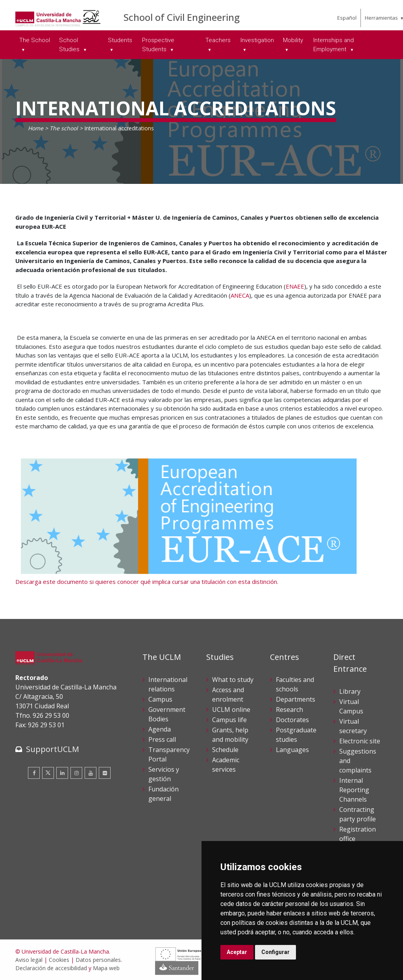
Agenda (160, 729)
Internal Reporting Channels (354, 790)
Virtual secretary (353, 726)
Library (350, 691)
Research (289, 710)
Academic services (226, 765)
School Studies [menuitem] (70, 45)
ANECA (240, 295)
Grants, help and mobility (230, 735)
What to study (233, 680)
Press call (162, 739)
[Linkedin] (62, 773)
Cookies (59, 960)
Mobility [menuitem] (293, 40)
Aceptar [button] (237, 952)
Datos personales (98, 960)
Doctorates (292, 720)
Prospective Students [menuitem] (158, 45)
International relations (168, 684)
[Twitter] (48, 773)
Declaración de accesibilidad (51, 968)
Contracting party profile (358, 814)
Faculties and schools (295, 684)
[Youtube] (91, 773)
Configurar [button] (275, 952)
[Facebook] (34, 773)
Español (347, 18)
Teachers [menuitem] (218, 40)
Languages (292, 750)
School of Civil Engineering (182, 17)
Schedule (225, 750)
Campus (160, 699)
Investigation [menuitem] (257, 40)
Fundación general (164, 794)
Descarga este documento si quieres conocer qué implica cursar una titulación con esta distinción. (147, 582)
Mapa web (106, 968)
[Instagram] (76, 773)
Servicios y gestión (164, 774)
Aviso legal (29, 960)
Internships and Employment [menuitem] (334, 45)
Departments (296, 699)
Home (36, 128)
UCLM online (231, 710)
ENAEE (295, 286)
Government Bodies (167, 714)
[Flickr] (105, 773)
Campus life (229, 720)
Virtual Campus (351, 706)
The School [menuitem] (35, 40)
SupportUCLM (53, 749)
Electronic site (360, 741)
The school (64, 128)
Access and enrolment (228, 695)
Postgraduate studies (296, 735)
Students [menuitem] (120, 40)
